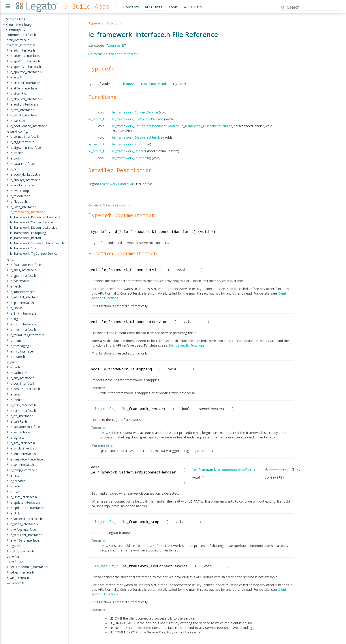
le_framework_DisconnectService (137, 137)
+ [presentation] (4, 19)
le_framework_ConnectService (135, 112)
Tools (173, 7)
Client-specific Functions (187, 345)
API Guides (154, 7)
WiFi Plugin (193, 7)
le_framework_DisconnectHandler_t (146, 84)
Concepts (131, 7)
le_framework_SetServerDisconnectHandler (146, 126)
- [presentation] (4, 29)
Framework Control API (118, 184)
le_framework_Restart (129, 151)
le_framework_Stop (127, 144)
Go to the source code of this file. (114, 54)
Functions (114, 23)
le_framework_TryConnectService (138, 119)
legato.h (116, 46)
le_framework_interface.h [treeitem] (28, 212)
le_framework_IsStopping (132, 158)
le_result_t (96, 119)
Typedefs (96, 23)
